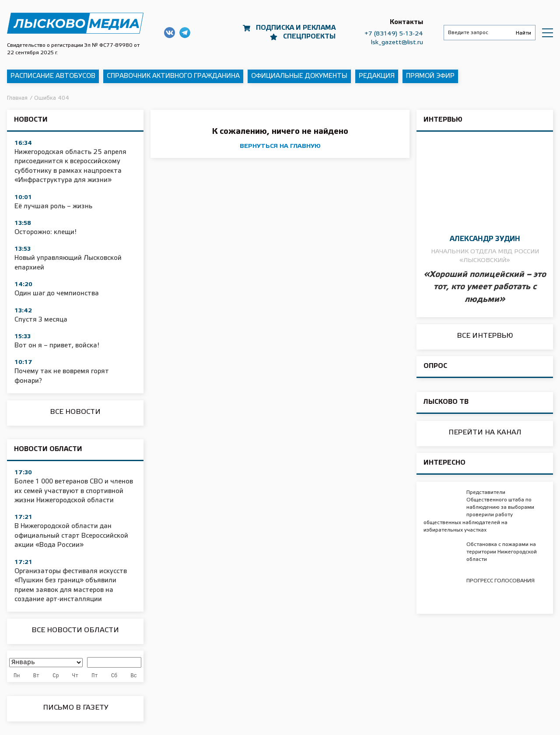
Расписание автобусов (53, 76)
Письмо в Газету (75, 708)
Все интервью (485, 336)
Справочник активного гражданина (173, 76)
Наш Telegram (185, 33)
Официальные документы (299, 76)
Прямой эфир (430, 76)
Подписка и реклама (296, 28)
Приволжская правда (75, 23)
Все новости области (75, 630)
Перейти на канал (485, 432)
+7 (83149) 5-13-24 (394, 34)
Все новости (75, 412)
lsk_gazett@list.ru (397, 43)
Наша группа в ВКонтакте (170, 33)
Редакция (377, 76)
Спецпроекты (309, 37)
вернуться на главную (280, 146)
